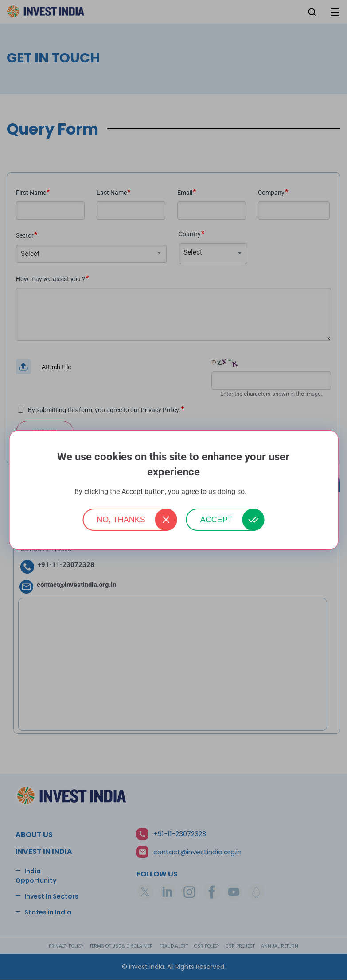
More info (261, 492)
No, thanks (121, 520)
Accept (216, 520)
